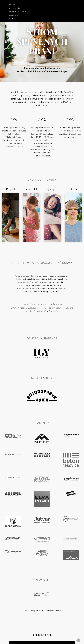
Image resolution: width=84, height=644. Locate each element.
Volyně (59, 308)
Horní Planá (47, 308)
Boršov (47, 305)
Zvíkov (26, 305)
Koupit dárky (16, 8)
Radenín (53, 311)
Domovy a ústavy (18, 12)
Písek (23, 308)
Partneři (14, 15)
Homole (36, 305)
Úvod (12, 5)
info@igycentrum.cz (14, 147)
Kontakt (13, 19)
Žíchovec (33, 308)
